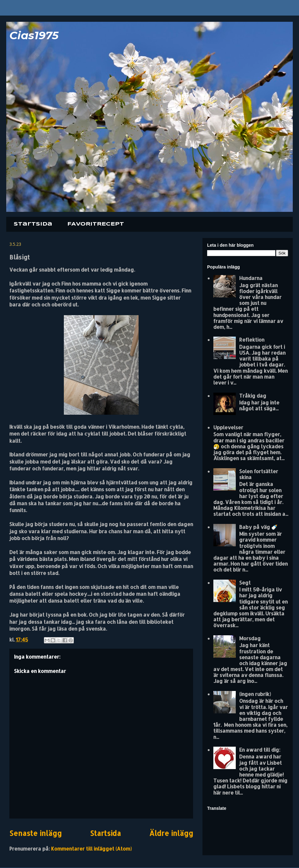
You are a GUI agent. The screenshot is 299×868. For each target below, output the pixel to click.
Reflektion (252, 340)
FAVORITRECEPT (96, 224)
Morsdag (250, 638)
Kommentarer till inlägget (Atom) (91, 849)
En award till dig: (260, 750)
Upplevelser (228, 427)
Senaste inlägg (36, 833)
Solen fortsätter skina (259, 474)
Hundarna (251, 278)
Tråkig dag (253, 396)
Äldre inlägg (171, 833)
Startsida (33, 224)
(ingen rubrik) (255, 694)
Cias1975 (34, 35)
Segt (245, 583)
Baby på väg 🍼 (258, 527)
